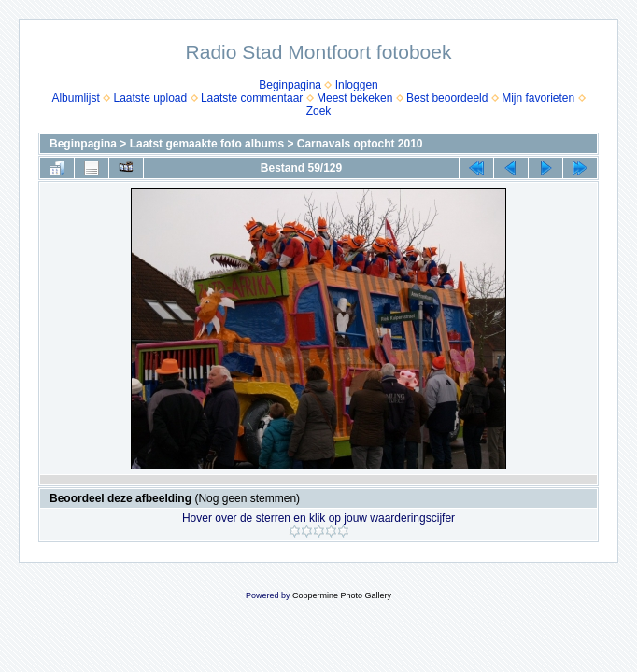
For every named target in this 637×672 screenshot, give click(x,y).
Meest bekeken (354, 98)
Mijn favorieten (538, 98)
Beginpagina (290, 85)
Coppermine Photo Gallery (342, 595)
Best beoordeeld (447, 98)
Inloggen (357, 85)
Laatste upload (150, 98)
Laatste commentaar (252, 98)
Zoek (319, 111)
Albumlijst (75, 98)
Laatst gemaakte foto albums (207, 144)
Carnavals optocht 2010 (360, 144)
